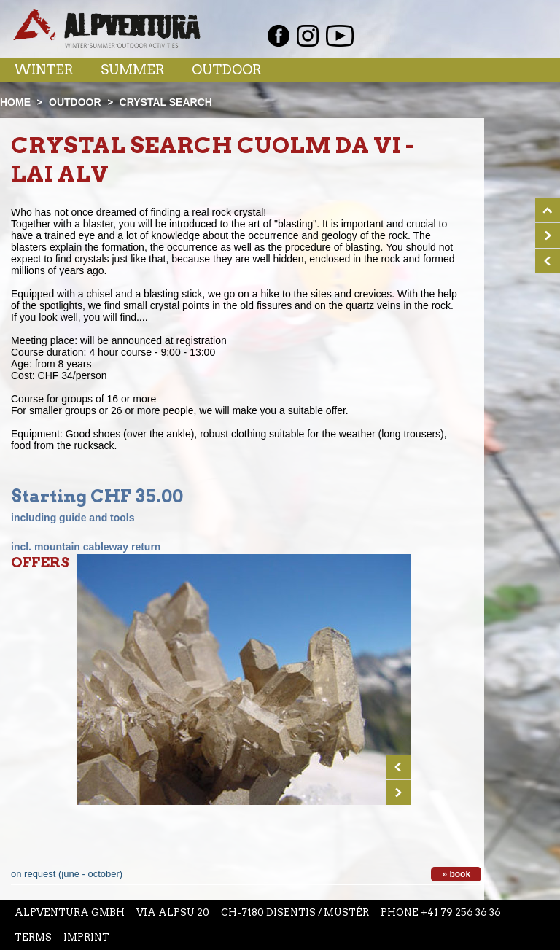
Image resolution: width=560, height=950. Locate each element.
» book (456, 874)
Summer (132, 70)
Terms (33, 937)
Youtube (340, 36)
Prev (398, 767)
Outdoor (226, 70)
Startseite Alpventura (107, 29)
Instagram (308, 36)
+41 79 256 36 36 (461, 912)
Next (398, 793)
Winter (43, 70)
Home (15, 102)
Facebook (279, 36)
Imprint (86, 937)
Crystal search (166, 102)
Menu (518, 69)
